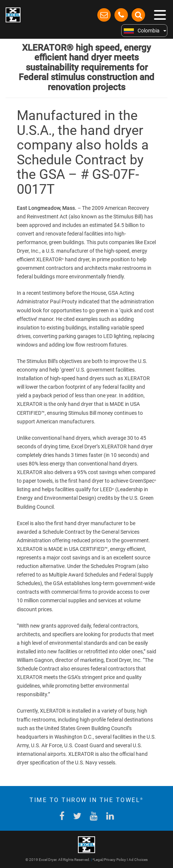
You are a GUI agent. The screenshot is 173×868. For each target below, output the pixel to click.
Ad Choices (138, 860)
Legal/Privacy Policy (110, 860)
